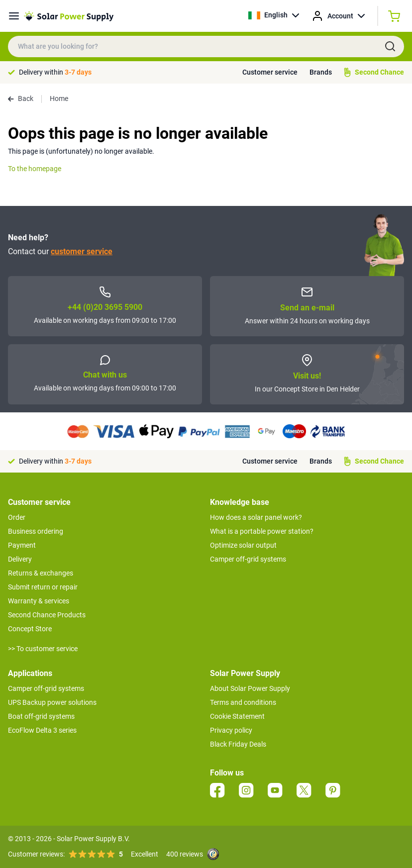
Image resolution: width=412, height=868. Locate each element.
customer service (82, 251)
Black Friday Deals (238, 744)
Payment (22, 545)
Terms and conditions (243, 702)
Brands (321, 72)
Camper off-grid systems (248, 559)
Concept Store (30, 629)
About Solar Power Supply (250, 688)
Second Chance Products (47, 615)
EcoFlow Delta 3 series (42, 730)
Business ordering (36, 531)
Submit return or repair (43, 587)
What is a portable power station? (262, 531)
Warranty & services (39, 601)
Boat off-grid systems (41, 716)
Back (21, 98)
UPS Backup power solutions (52, 702)
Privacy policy (231, 730)
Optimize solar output (243, 545)
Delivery (20, 559)
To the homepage (35, 169)
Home (59, 98)
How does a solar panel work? (256, 517)
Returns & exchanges (41, 573)
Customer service (270, 72)
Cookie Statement (237, 716)
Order (17, 517)
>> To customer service (43, 649)
